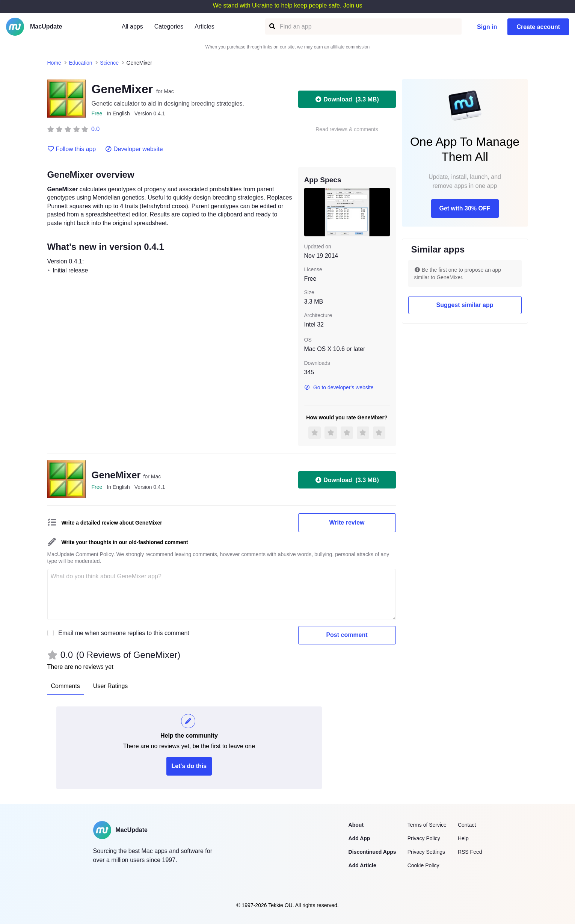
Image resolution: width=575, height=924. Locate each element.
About (356, 825)
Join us (353, 5)
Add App (359, 838)
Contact (467, 825)
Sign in (487, 27)
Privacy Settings (426, 852)
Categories (169, 26)
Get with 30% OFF (465, 208)
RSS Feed (470, 852)
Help (463, 838)
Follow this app (72, 149)
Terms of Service (427, 825)
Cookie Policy (423, 865)
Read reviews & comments (347, 129)
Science (109, 63)
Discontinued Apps (372, 852)
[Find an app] (272, 26)
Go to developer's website (339, 387)
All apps (132, 26)
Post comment (347, 635)
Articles (204, 26)
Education (80, 63)
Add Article (362, 865)
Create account (538, 27)
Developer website (134, 149)
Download (347, 99)
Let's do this (189, 766)
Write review (347, 522)
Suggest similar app (465, 305)
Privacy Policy (424, 838)
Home (54, 63)
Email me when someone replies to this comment (124, 633)
